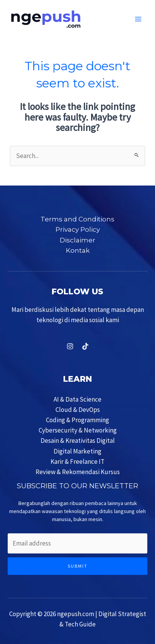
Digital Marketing (77, 451)
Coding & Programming (77, 420)
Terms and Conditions (77, 219)
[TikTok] (85, 346)
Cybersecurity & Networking (78, 430)
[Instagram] (70, 346)
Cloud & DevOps (78, 410)
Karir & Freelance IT (77, 462)
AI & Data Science (77, 399)
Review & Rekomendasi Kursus (78, 472)
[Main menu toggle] (139, 19)
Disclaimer (77, 240)
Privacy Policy (78, 229)
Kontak (78, 250)
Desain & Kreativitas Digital (78, 441)
